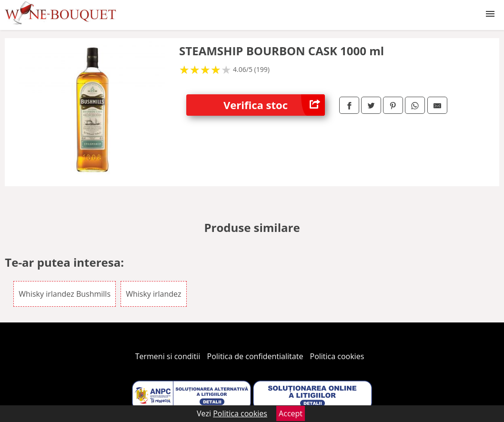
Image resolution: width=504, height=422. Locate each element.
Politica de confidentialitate (255, 356)
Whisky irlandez (153, 294)
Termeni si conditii (168, 356)
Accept (291, 413)
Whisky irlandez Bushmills (65, 294)
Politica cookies (337, 356)
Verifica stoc (274, 105)
